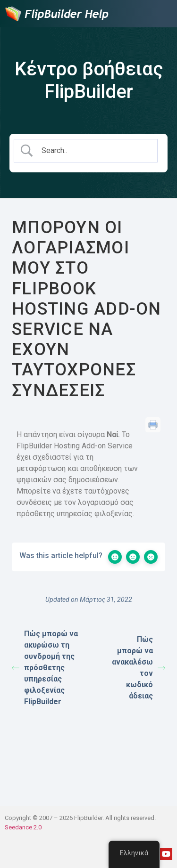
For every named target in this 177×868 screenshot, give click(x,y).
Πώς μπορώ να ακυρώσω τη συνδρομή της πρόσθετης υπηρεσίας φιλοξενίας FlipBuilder (45, 668)
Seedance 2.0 (23, 827)
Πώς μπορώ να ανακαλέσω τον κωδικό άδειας (139, 668)
